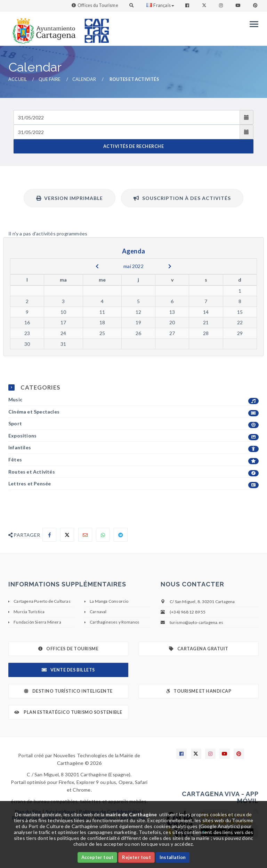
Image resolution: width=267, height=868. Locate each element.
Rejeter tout (136, 857)
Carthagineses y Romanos (115, 622)
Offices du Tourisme (98, 5)
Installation (173, 857)
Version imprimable (70, 198)
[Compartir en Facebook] (49, 535)
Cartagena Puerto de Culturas (42, 601)
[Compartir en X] (67, 535)
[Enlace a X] (196, 754)
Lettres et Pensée (133, 484)
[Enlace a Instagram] (222, 5)
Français (160, 5)
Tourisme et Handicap (199, 691)
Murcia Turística (29, 612)
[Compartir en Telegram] (121, 535)
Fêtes (133, 460)
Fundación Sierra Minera (37, 622)
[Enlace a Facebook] (188, 5)
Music (133, 400)
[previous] (97, 266)
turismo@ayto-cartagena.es (196, 622)
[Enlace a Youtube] (238, 5)
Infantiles (133, 448)
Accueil (18, 79)
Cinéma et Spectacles (133, 412)
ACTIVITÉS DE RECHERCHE (133, 146)
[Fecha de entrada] (127, 117)
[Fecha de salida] (127, 132)
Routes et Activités (133, 472)
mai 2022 (133, 266)
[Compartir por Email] (85, 535)
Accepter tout (98, 857)
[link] (42, 28)
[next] (170, 266)
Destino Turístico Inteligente (68, 691)
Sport (133, 424)
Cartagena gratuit (199, 649)
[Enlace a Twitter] (205, 5)
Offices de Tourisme (68, 649)
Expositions (133, 436)
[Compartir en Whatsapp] (103, 535)
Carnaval (98, 612)
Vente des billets (68, 670)
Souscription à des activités (182, 198)
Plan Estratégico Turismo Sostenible (68, 712)
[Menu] (252, 24)
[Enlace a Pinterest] (256, 5)
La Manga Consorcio (109, 601)
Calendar (84, 79)
